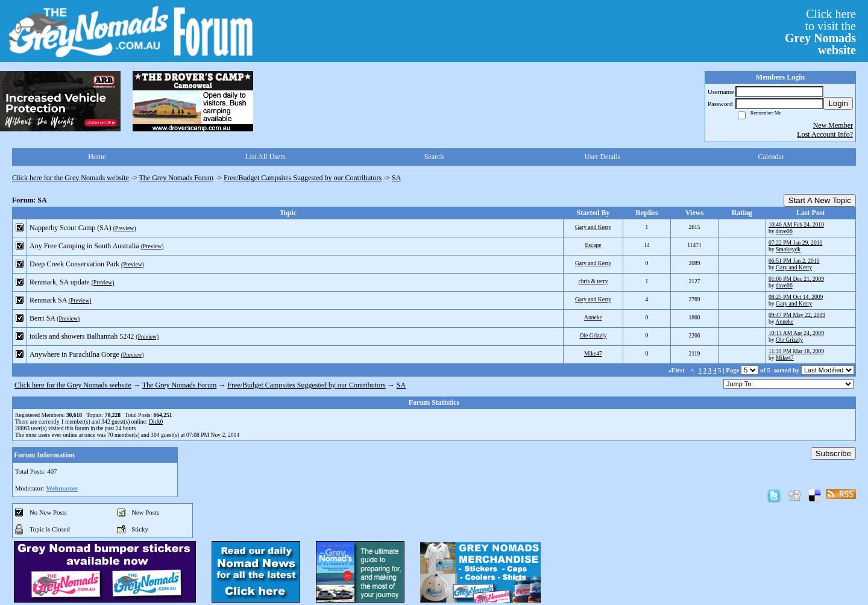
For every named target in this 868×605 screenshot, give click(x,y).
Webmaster (62, 488)
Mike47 (593, 353)
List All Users (266, 157)
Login (838, 103)
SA (396, 178)
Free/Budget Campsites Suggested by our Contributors (303, 178)
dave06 (784, 231)
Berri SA (42, 318)
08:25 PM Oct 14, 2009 (796, 297)
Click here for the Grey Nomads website (71, 178)
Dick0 (156, 422)
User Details (603, 157)
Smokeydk (788, 249)
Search (434, 157)
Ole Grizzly (593, 335)
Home (97, 157)
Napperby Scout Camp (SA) (71, 228)
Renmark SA (48, 300)
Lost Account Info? (825, 134)
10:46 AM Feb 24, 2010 (796, 224)
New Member (833, 125)
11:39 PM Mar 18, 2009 (796, 351)
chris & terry (593, 281)
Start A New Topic (820, 200)
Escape (593, 245)
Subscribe (833, 453)
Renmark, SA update (60, 282)
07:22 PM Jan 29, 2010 (795, 243)
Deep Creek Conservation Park (74, 264)
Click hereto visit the (820, 32)
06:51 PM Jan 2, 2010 (794, 261)
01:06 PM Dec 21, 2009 (796, 279)
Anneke (593, 317)
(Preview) (125, 228)
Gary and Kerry (593, 227)
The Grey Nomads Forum (177, 178)
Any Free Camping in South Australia (84, 246)
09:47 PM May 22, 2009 (797, 315)
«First (677, 370)
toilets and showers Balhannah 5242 (82, 336)
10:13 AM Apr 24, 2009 (796, 333)
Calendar (771, 157)
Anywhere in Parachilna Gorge (74, 354)
